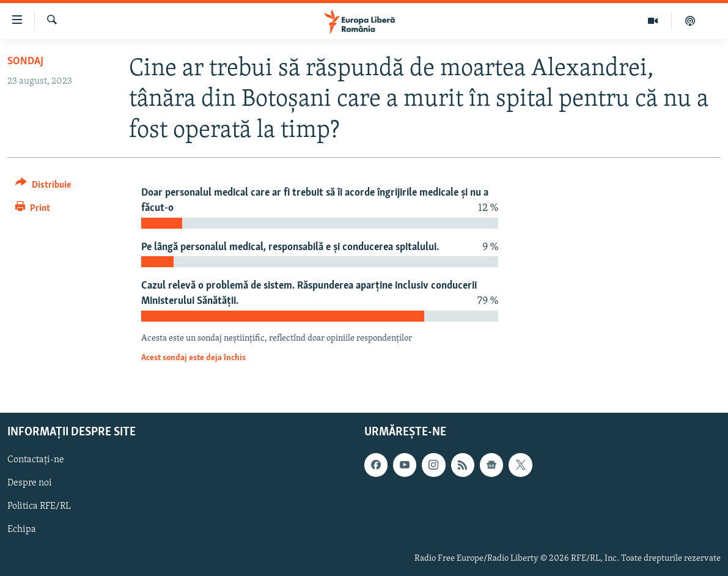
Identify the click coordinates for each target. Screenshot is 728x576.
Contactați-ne (36, 460)
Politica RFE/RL (39, 506)
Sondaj (25, 61)
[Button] (43, 187)
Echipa (22, 530)
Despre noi (30, 483)
